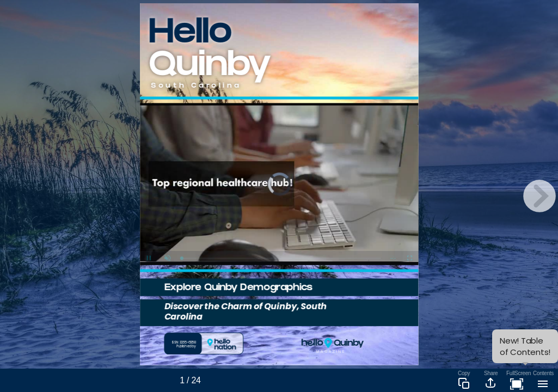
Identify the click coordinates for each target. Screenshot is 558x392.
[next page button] (539, 196)
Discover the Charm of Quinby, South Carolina (245, 311)
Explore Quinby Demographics (238, 288)
